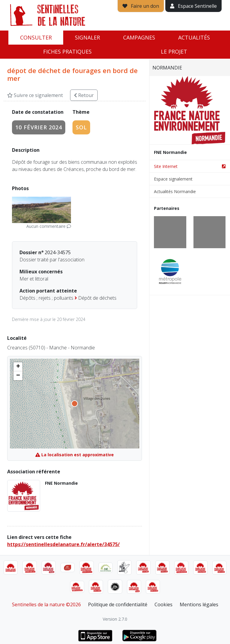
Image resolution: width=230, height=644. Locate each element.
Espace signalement (173, 179)
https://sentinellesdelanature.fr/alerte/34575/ (63, 544)
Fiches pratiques (67, 51)
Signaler (87, 37)
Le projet (174, 51)
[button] (18, 367)
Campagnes (139, 37)
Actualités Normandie (175, 191)
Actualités (194, 37)
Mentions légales (199, 604)
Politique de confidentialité (118, 604)
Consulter (36, 37)
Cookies (164, 604)
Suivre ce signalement (35, 95)
